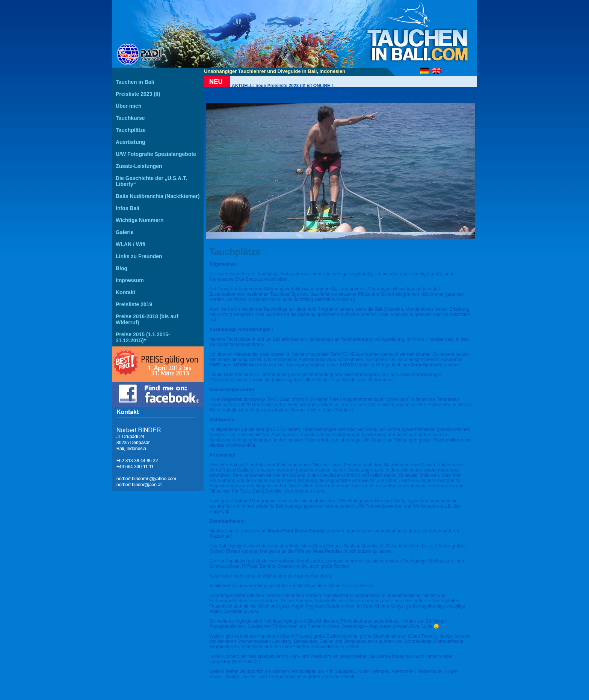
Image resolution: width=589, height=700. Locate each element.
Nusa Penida (326, 551)
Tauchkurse (130, 118)
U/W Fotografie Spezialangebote (156, 154)
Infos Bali (128, 208)
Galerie (125, 232)
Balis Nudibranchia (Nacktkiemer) (158, 196)
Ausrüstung (131, 142)
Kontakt (125, 292)
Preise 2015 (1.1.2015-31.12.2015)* (143, 337)
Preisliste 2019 (134, 304)
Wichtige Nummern (140, 220)
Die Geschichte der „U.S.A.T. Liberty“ (151, 181)
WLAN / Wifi (131, 244)
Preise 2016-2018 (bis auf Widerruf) (147, 319)
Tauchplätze (131, 130)
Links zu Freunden (139, 256)
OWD (215, 365)
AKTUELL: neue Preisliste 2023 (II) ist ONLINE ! (282, 86)
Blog (122, 268)
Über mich (128, 106)
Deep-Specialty (427, 365)
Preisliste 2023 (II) (138, 94)
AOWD (347, 365)
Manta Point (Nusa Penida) (296, 531)
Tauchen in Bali (135, 82)
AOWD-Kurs (247, 365)
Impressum (130, 280)
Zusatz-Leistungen (139, 166)
